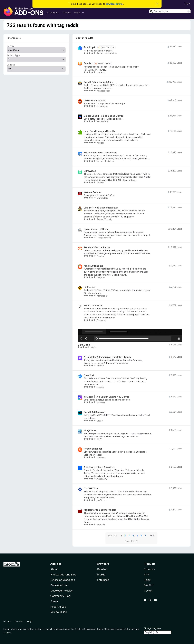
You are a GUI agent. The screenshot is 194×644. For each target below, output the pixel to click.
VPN (147, 575)
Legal (30, 622)
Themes (66, 12)
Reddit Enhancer (93, 449)
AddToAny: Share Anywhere (100, 467)
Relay (147, 580)
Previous (113, 536)
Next (152, 536)
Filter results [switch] (14, 38)
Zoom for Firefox (93, 306)
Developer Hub (59, 585)
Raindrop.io (90, 47)
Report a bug (58, 607)
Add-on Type (13, 55)
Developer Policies (61, 591)
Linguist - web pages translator (101, 208)
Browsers (149, 569)
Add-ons (56, 564)
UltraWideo (90, 171)
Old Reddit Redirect (95, 101)
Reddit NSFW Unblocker (97, 247)
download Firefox (114, 4)
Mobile (101, 575)
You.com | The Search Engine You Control (107, 397)
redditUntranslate (93, 266)
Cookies (19, 622)
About (54, 569)
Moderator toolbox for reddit (100, 510)
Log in (188, 3)
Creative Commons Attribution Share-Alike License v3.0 (101, 629)
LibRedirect (90, 287)
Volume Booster (93, 192)
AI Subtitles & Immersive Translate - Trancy (108, 357)
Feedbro (88, 63)
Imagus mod (90, 430)
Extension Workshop (63, 580)
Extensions (53, 12)
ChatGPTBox (91, 488)
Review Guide (59, 612)
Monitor (149, 585)
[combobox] (170, 11)
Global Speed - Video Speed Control (104, 116)
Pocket (148, 591)
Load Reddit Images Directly (99, 131)
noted (31, 629)
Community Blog (60, 596)
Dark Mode (84, 345)
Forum (54, 601)
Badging (11, 65)
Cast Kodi (89, 375)
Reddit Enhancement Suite (98, 82)
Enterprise (103, 580)
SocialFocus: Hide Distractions (100, 153)
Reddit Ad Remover (95, 412)
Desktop (102, 569)
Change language (152, 628)
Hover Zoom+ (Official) (96, 229)
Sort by (11, 46)
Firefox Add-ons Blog (63, 575)
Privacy (7, 622)
